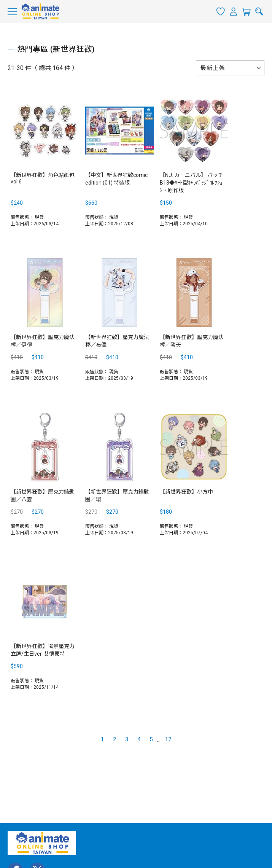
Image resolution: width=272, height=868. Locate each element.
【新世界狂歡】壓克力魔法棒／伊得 (43, 341)
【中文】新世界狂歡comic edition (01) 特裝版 (116, 179)
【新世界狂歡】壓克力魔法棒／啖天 (192, 341)
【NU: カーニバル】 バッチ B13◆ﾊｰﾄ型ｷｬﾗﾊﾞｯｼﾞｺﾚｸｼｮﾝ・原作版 (192, 183)
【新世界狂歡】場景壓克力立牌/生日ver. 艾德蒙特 (43, 650)
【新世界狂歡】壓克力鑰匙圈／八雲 (43, 495)
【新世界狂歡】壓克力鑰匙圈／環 (117, 495)
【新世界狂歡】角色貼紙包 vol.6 (43, 178)
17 (168, 739)
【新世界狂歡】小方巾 (186, 492)
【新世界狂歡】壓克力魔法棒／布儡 (117, 341)
